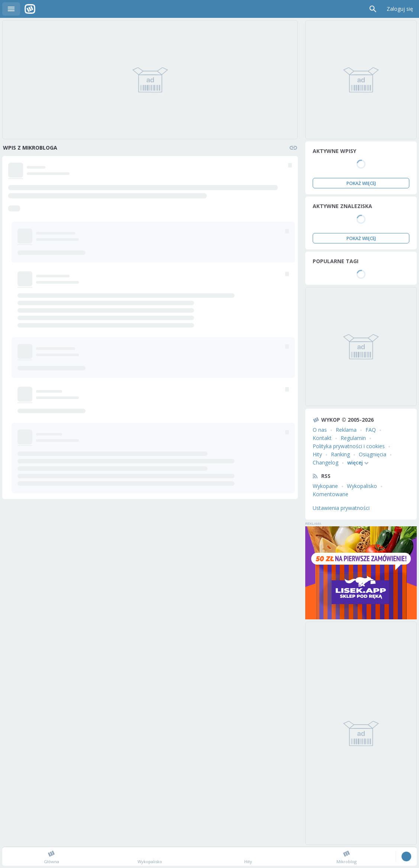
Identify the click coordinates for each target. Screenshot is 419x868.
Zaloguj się (400, 9)
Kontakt (322, 438)
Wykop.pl (30, 9)
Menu (11, 9)
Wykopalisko (362, 486)
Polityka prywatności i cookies (349, 446)
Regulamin (353, 438)
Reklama (346, 430)
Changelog (325, 462)
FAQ (371, 430)
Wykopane (325, 486)
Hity (317, 454)
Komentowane (331, 494)
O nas (320, 430)
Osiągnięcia (373, 454)
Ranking (340, 454)
